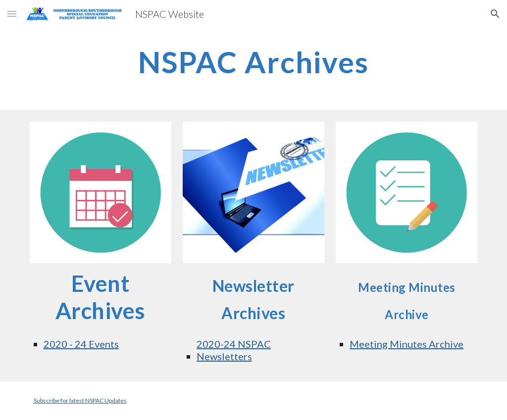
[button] (12, 14)
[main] (253, 62)
